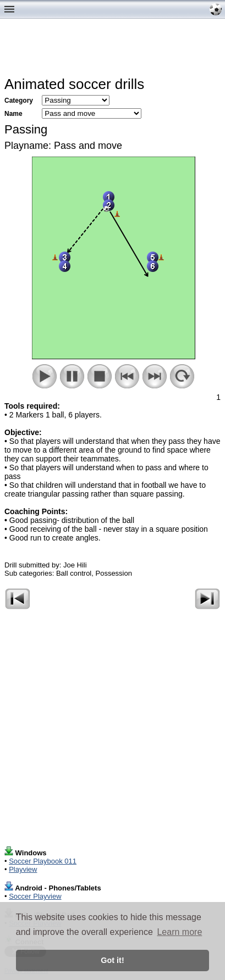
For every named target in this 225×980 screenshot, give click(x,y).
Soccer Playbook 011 (43, 861)
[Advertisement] (114, 50)
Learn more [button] (179, 932)
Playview (23, 869)
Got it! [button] (112, 960)
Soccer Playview (35, 896)
